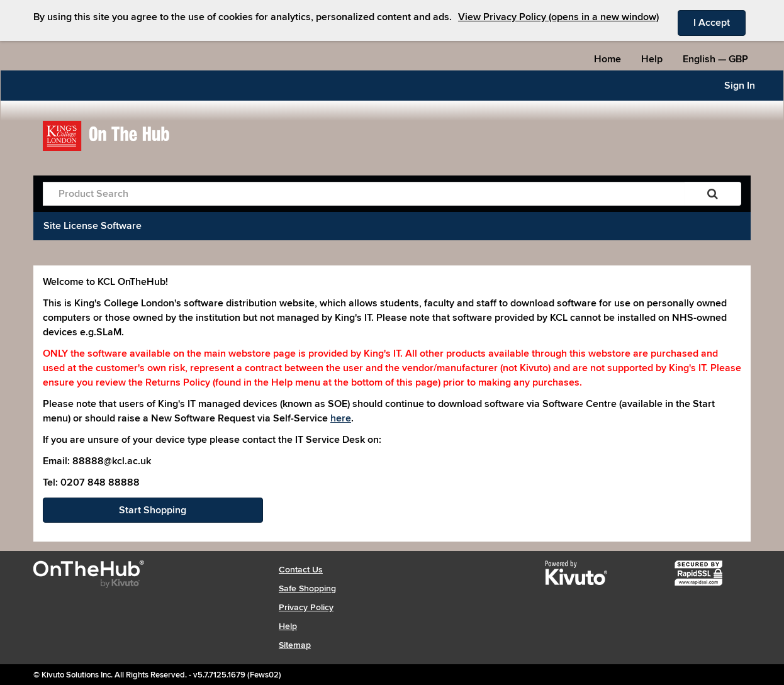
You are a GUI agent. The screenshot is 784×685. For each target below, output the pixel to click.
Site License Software (92, 226)
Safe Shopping (307, 588)
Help (652, 59)
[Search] (713, 194)
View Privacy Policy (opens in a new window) (558, 17)
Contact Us (301, 570)
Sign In (740, 86)
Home (608, 59)
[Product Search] (364, 194)
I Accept (720, 22)
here (341, 418)
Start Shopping (153, 510)
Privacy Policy (306, 607)
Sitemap (295, 645)
